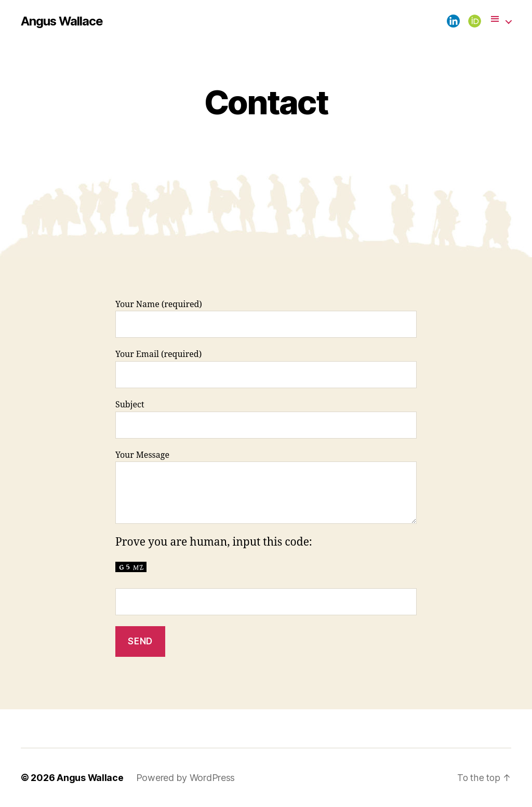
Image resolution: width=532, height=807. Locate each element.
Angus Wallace (62, 21)
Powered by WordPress (186, 778)
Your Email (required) (266, 369)
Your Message (266, 487)
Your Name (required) (266, 319)
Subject (266, 419)
